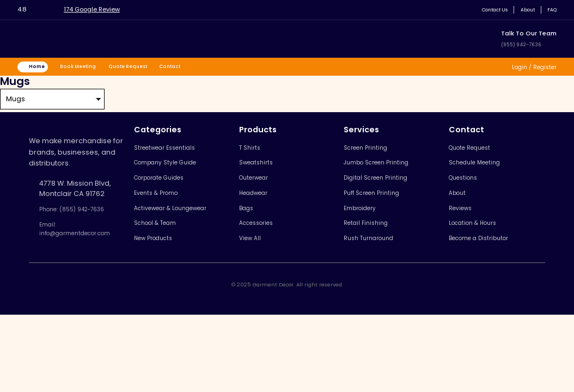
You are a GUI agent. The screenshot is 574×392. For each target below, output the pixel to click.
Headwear (263, 206)
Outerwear (263, 188)
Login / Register (529, 68)
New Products (165, 258)
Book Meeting (90, 68)
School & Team (167, 241)
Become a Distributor (488, 258)
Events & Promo (168, 206)
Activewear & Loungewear (187, 223)
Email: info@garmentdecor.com (86, 237)
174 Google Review (101, 9)
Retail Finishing (373, 241)
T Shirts (256, 152)
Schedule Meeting (483, 170)
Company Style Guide (179, 170)
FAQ (550, 10)
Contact (199, 68)
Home (42, 68)
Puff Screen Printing (381, 206)
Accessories (266, 241)
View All (258, 258)
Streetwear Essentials (178, 152)
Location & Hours (480, 241)
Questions (468, 188)
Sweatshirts (264, 170)
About (523, 10)
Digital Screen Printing (386, 188)
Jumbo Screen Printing (387, 170)
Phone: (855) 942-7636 (81, 214)
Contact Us (483, 10)
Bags (253, 223)
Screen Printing (374, 152)
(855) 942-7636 (526, 44)
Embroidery (368, 223)
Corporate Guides (173, 188)
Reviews (465, 223)
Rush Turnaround (377, 258)
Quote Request (148, 68)
